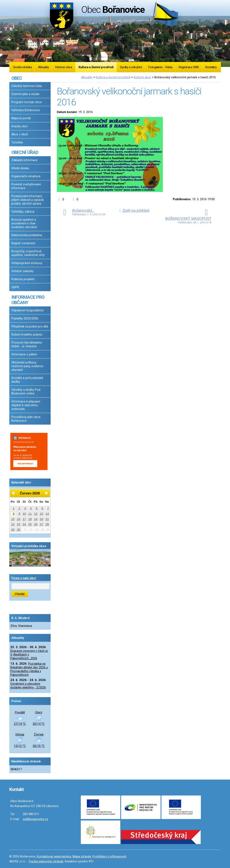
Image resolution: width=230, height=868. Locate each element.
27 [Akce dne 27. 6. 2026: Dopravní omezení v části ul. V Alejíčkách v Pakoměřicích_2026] (41, 524)
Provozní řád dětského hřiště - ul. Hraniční (27, 344)
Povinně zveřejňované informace (26, 186)
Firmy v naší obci (24, 578)
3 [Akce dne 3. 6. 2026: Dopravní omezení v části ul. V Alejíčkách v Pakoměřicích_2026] (25, 508)
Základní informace (24, 160)
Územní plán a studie (25, 94)
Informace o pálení (24, 354)
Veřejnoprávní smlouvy (27, 263)
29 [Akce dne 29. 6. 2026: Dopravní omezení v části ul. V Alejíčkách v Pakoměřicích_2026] (13, 530)
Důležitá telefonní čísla (27, 86)
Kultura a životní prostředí (96, 67)
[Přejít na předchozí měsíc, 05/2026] (14, 493)
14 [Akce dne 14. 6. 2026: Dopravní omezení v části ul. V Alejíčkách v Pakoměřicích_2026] (47, 514)
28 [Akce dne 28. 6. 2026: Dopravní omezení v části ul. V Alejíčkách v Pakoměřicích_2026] (47, 524)
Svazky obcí (19, 126)
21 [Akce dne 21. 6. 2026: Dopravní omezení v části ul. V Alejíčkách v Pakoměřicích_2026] (47, 519)
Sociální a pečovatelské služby (27, 380)
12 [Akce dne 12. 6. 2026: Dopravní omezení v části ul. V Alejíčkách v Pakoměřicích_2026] (36, 514)
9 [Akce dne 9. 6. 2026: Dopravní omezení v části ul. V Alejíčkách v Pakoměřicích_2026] (19, 514)
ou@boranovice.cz (35, 819)
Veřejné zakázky (22, 271)
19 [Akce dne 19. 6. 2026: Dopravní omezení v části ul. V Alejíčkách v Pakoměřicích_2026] (36, 519)
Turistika (17, 142)
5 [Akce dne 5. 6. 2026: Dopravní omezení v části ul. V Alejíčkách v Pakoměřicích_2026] (37, 508)
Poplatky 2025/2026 (25, 318)
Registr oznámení (23, 243)
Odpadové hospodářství (27, 310)
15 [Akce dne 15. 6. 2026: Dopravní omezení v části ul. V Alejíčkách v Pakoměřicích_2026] (13, 519)
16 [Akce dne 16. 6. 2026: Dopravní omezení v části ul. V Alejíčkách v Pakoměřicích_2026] (18, 519)
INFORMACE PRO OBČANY (28, 300)
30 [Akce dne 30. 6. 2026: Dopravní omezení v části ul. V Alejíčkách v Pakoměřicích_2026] (18, 530)
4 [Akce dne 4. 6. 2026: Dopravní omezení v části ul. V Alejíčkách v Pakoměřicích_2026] (31, 508)
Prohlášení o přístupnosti (109, 856)
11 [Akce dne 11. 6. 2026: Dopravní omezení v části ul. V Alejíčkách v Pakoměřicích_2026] (30, 514)
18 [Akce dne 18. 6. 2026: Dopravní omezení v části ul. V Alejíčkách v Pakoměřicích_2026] (30, 519)
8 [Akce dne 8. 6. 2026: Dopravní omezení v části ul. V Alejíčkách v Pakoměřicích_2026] (14, 514)
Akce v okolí (20, 134)
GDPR (15, 287)
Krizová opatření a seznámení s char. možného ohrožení (24, 223)
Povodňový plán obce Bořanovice (26, 419)
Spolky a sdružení (131, 67)
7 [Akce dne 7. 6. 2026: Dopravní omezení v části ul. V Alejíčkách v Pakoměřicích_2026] (48, 508)
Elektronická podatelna (27, 235)
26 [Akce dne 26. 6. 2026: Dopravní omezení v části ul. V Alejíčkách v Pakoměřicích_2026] (36, 524)
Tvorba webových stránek (46, 861)
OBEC (17, 78)
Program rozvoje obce (27, 102)
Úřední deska (20, 168)
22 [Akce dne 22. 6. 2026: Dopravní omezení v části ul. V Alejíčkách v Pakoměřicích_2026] (13, 524)
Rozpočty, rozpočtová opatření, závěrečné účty (28, 253)
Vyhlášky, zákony (23, 212)
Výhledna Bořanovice (26, 110)
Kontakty (211, 67)
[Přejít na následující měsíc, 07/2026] (46, 493)
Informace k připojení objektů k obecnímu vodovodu (26, 405)
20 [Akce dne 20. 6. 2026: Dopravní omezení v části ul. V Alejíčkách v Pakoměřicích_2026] (41, 519)
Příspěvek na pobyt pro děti (30, 326)
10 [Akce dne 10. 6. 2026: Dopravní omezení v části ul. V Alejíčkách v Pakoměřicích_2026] (24, 514)
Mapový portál (21, 118)
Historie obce (64, 67)
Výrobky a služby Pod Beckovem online (26, 392)
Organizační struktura (26, 176)
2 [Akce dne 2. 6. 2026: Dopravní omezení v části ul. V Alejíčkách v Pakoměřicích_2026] (19, 508)
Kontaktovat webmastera (54, 856)
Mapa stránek (82, 856)
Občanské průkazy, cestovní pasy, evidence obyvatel (27, 366)
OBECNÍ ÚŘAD (25, 152)
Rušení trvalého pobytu (27, 335)
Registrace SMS (189, 67)
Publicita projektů (23, 279)
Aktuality (43, 67)
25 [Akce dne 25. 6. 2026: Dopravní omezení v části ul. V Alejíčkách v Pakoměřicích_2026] (30, 524)
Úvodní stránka (22, 67)
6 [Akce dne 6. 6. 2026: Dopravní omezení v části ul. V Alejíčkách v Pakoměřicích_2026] (42, 508)
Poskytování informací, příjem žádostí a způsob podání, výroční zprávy (28, 200)
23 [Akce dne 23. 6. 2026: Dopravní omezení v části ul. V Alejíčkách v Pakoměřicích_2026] (18, 524)
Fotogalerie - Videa (160, 67)
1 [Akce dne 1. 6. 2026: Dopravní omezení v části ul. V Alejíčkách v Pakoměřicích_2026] (14, 508)
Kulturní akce (142, 77)
